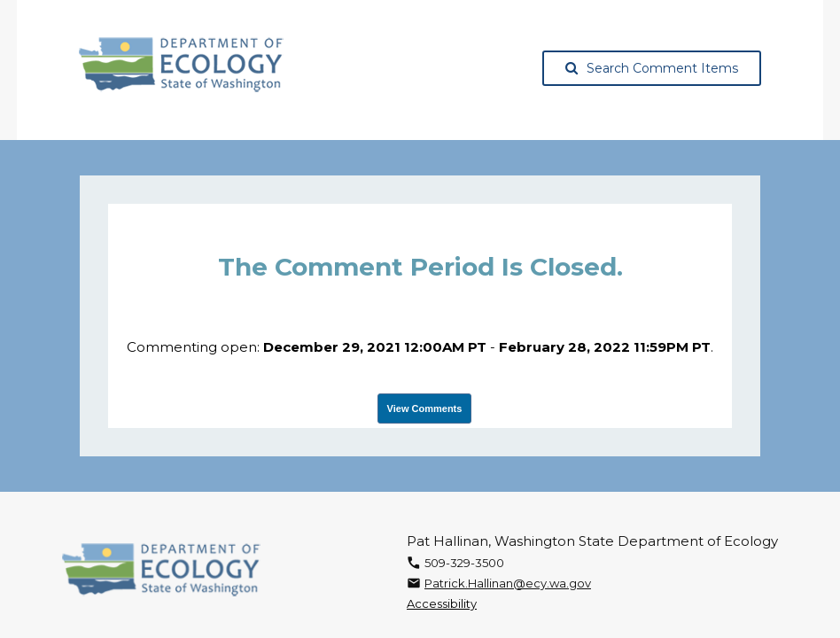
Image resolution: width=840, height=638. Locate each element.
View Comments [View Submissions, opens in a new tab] (425, 408)
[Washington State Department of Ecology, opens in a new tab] (181, 65)
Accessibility (442, 603)
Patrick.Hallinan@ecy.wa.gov (508, 583)
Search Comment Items (652, 68)
